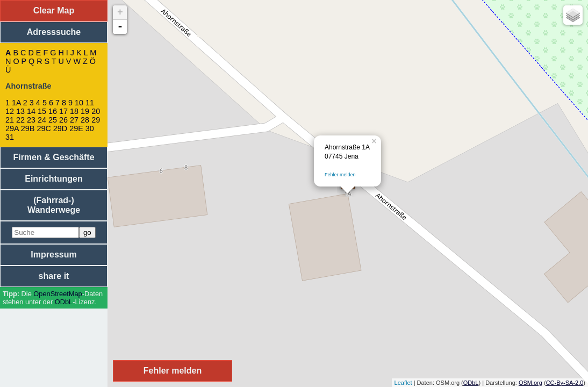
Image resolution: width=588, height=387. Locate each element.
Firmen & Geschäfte (53, 157)
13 (20, 111)
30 (90, 128)
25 (53, 120)
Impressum (53, 255)
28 (85, 120)
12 (10, 111)
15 (42, 111)
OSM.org (530, 383)
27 (74, 120)
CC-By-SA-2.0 (565, 383)
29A (12, 128)
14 (31, 111)
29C (44, 128)
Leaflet (403, 383)
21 (10, 120)
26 (63, 120)
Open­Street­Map (58, 294)
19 (85, 111)
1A (16, 103)
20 (96, 111)
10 (79, 103)
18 (74, 111)
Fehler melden (340, 175)
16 (53, 111)
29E (76, 128)
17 (63, 111)
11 (90, 103)
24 (42, 120)
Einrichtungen (54, 179)
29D (60, 128)
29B (28, 128)
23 (31, 120)
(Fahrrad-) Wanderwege (54, 205)
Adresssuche (54, 32)
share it (54, 276)
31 (10, 137)
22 (20, 120)
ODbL (64, 302)
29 (96, 120)
